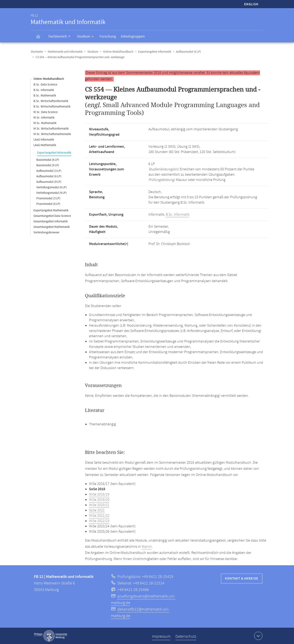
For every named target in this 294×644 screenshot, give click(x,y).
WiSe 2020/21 (99, 505)
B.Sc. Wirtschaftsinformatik (51, 101)
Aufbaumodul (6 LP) (189, 52)
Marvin (147, 547)
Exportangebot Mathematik (51, 210)
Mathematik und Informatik (65, 52)
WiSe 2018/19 (99, 494)
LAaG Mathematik (45, 145)
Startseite (37, 52)
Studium (87, 37)
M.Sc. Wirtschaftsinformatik (51, 129)
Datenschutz (186, 637)
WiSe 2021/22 (99, 516)
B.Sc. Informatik (44, 90)
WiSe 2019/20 (99, 500)
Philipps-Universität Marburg (51, 636)
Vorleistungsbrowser (46, 232)
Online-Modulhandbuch (118, 52)
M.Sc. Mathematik (45, 123)
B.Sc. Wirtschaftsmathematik (52, 107)
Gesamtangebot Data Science (52, 216)
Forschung (108, 36)
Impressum (161, 637)
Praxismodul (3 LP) (48, 198)
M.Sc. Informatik (44, 118)
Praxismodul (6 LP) (48, 204)
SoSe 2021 (97, 510)
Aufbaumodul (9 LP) (49, 182)
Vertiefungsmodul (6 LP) (52, 187)
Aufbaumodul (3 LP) (49, 171)
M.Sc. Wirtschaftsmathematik (52, 134)
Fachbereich (61, 37)
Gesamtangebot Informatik (51, 221)
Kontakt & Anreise (242, 579)
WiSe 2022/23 (99, 521)
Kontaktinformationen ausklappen (258, 636)
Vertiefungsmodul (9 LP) (52, 193)
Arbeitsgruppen (133, 36)
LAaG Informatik (44, 140)
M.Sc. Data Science (46, 112)
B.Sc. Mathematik (45, 96)
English (251, 4)
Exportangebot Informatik (155, 52)
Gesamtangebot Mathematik (52, 227)
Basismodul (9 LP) (48, 165)
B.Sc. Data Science (45, 85)
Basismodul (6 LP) (48, 160)
